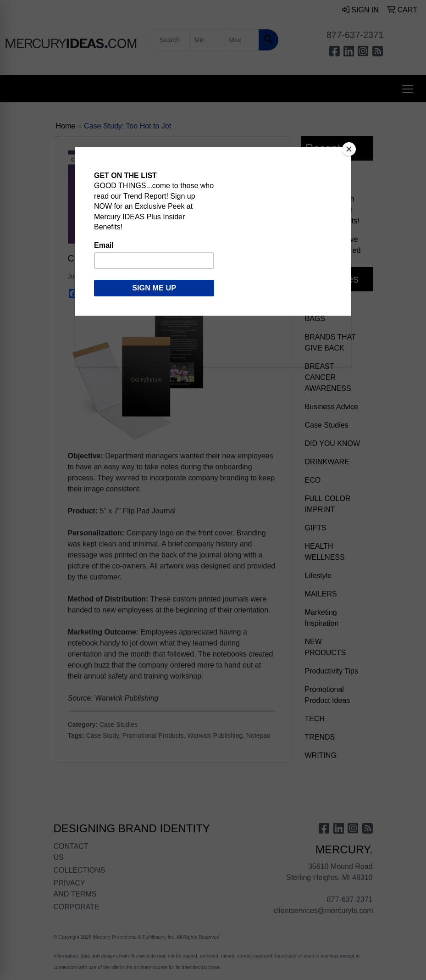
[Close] (349, 149)
